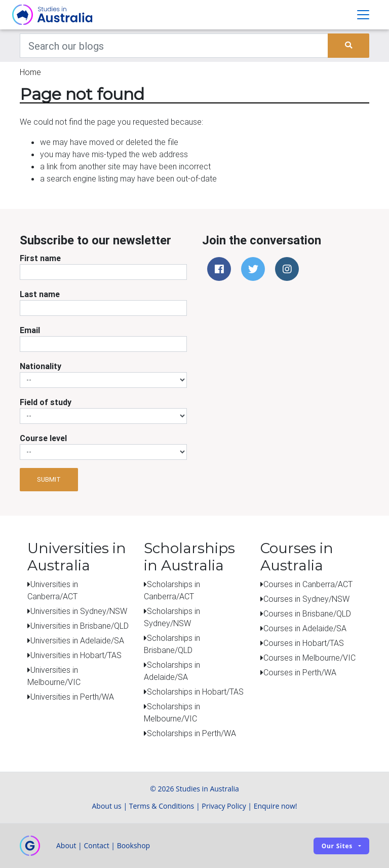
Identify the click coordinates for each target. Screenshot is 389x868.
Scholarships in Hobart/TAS (195, 692)
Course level (43, 438)
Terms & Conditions (162, 806)
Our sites (337, 846)
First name (40, 258)
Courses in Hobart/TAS (304, 643)
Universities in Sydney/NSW (79, 611)
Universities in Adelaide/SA (77, 640)
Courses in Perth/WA (300, 672)
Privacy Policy (224, 806)
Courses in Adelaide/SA (305, 628)
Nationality (41, 366)
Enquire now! (276, 806)
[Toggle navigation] (363, 15)
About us (106, 806)
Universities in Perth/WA (72, 697)
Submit (49, 479)
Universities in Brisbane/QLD (80, 626)
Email (30, 330)
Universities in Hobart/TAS (76, 655)
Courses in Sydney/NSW (306, 599)
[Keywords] (174, 46)
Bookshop (134, 845)
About (66, 845)
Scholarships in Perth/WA (191, 733)
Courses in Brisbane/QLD (307, 613)
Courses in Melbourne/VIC (309, 658)
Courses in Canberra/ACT (308, 584)
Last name (40, 294)
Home (30, 72)
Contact (96, 845)
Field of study (46, 402)
